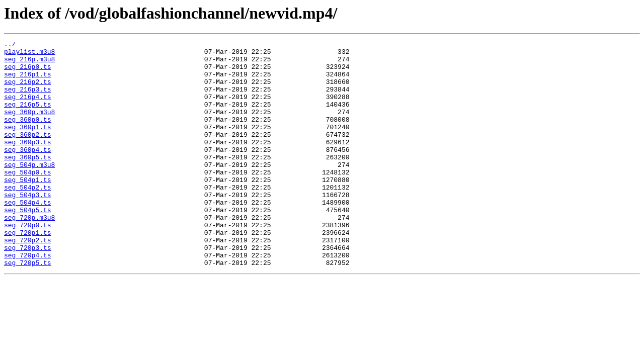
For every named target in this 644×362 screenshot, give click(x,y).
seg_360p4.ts (28, 172)
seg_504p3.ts (28, 226)
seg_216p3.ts (28, 100)
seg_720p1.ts (28, 271)
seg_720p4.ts (28, 299)
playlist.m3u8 (29, 54)
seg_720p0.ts (28, 262)
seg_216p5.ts (28, 118)
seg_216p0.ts (28, 72)
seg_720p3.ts (28, 290)
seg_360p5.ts (28, 181)
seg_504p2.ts (28, 217)
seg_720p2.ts (28, 281)
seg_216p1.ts (28, 81)
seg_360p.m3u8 (29, 127)
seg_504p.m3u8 (29, 190)
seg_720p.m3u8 (29, 253)
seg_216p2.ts (28, 90)
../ (10, 45)
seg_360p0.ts (28, 136)
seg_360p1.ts (28, 145)
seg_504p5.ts (28, 244)
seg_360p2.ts (28, 154)
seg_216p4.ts (28, 109)
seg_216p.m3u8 (29, 63)
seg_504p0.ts (28, 199)
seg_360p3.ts (28, 163)
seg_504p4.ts (28, 235)
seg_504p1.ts (28, 208)
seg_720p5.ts (28, 308)
